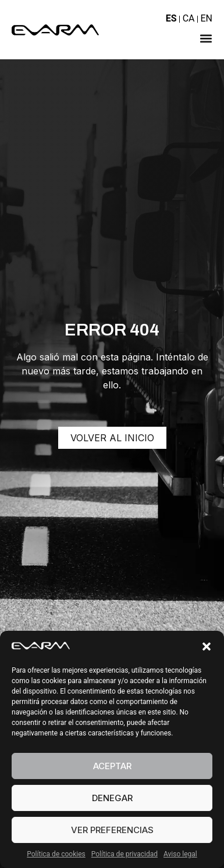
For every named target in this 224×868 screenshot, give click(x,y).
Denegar (112, 798)
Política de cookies (56, 854)
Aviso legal (180, 854)
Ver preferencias (112, 830)
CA (189, 18)
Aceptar (112, 766)
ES (171, 18)
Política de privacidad (125, 854)
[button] (207, 646)
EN (206, 18)
